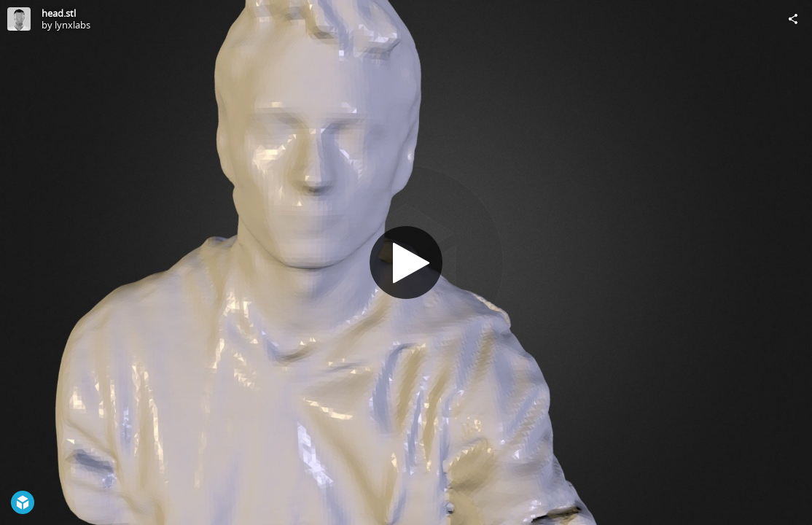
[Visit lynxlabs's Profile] (19, 19)
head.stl (59, 13)
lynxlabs (73, 25)
